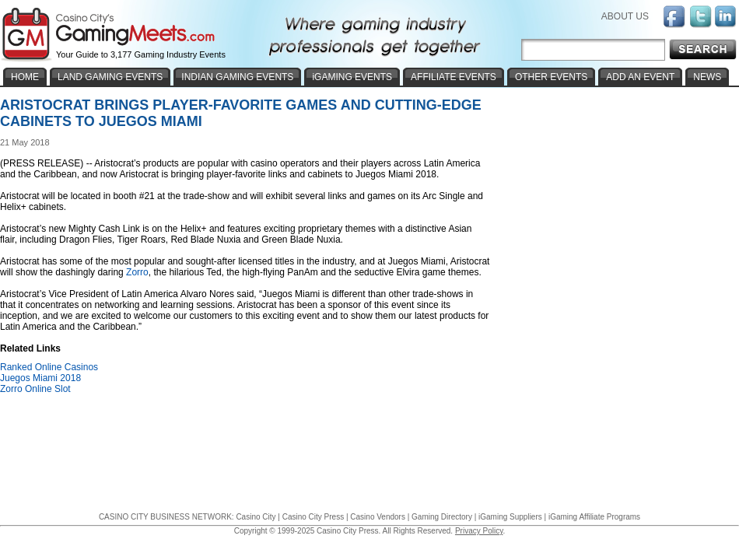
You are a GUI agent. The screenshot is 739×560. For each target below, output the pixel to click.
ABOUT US (625, 16)
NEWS (707, 77)
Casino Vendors (378, 517)
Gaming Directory (442, 517)
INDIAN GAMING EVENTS (237, 77)
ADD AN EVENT (640, 77)
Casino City (256, 517)
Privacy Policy (479, 531)
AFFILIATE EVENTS (454, 77)
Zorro (137, 272)
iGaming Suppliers (510, 517)
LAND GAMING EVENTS (110, 77)
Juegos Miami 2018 (40, 378)
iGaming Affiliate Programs (594, 517)
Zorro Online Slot (35, 389)
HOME (25, 77)
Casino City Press (313, 517)
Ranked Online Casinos (49, 367)
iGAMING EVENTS (352, 77)
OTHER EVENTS (551, 77)
